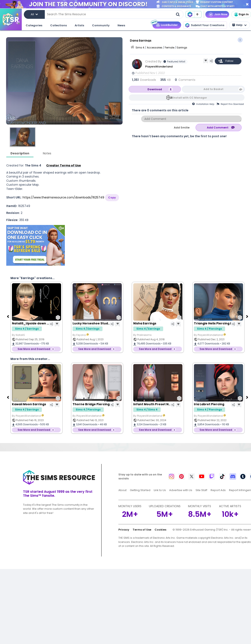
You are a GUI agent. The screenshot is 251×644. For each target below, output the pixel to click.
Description (20, 153)
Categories (34, 25)
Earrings (182, 48)
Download (155, 89)
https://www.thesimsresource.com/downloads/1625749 (63, 197)
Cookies (160, 530)
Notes (47, 153)
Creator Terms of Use (64, 165)
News (121, 25)
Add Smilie (182, 128)
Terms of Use (142, 530)
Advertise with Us (181, 490)
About (122, 490)
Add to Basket (213, 89)
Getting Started (140, 490)
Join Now (221, 14)
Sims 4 (140, 48)
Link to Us (160, 490)
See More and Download (34, 349)
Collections (58, 25)
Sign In (241, 14)
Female (170, 48)
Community (101, 25)
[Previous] (8, 316)
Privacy (124, 530)
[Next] (247, 316)
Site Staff (201, 490)
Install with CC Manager (190, 98)
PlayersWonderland (159, 67)
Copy (112, 198)
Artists (79, 25)
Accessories (155, 48)
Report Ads (218, 490)
